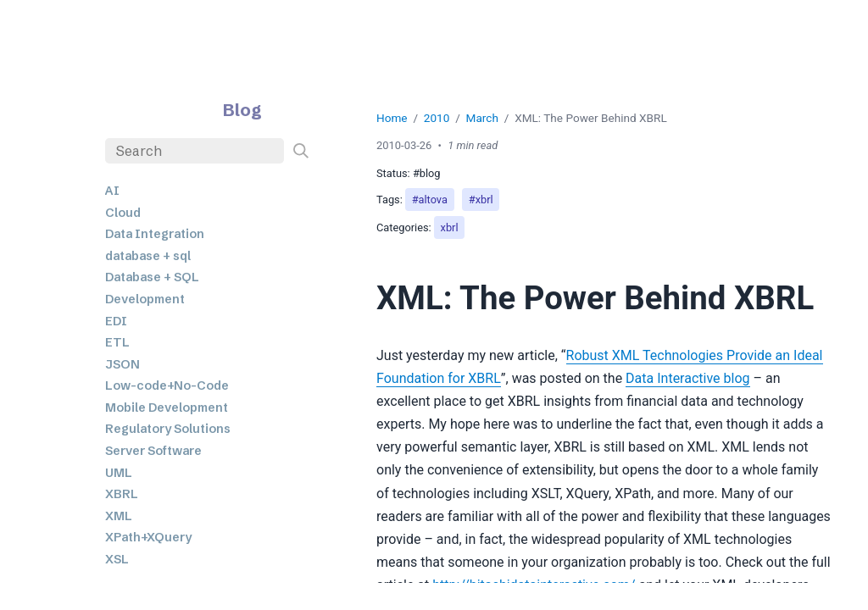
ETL (117, 342)
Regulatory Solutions (168, 429)
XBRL (122, 494)
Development (145, 299)
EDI (116, 321)
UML (119, 473)
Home (392, 118)
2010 (437, 118)
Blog (242, 110)
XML (119, 516)
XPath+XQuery (148, 537)
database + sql (148, 256)
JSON (122, 364)
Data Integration (155, 234)
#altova (430, 200)
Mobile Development (167, 408)
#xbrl (481, 200)
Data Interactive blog (687, 378)
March (482, 118)
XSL (117, 559)
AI (112, 191)
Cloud (123, 213)
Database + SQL (152, 277)
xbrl (450, 227)
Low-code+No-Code (167, 385)
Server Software (153, 451)
